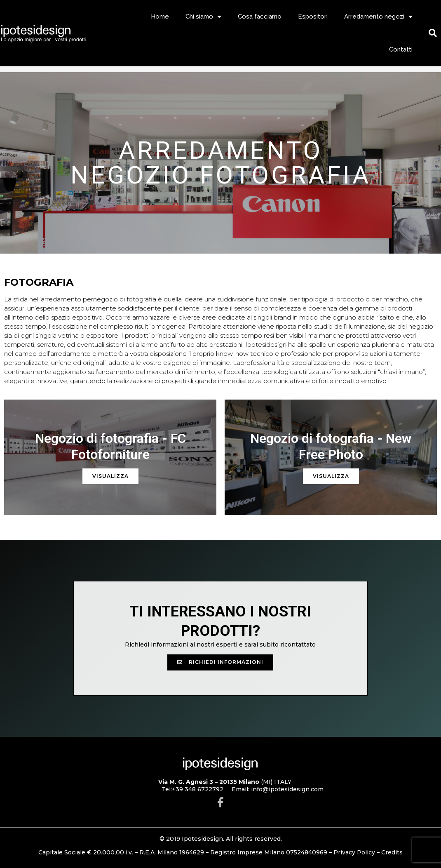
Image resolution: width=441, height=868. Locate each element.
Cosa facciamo (260, 16)
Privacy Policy (354, 852)
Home (160, 16)
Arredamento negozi (378, 17)
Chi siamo (203, 17)
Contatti (401, 49)
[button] (220, 662)
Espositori (313, 16)
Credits (392, 852)
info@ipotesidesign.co (284, 789)
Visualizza (110, 476)
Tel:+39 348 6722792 (192, 789)
